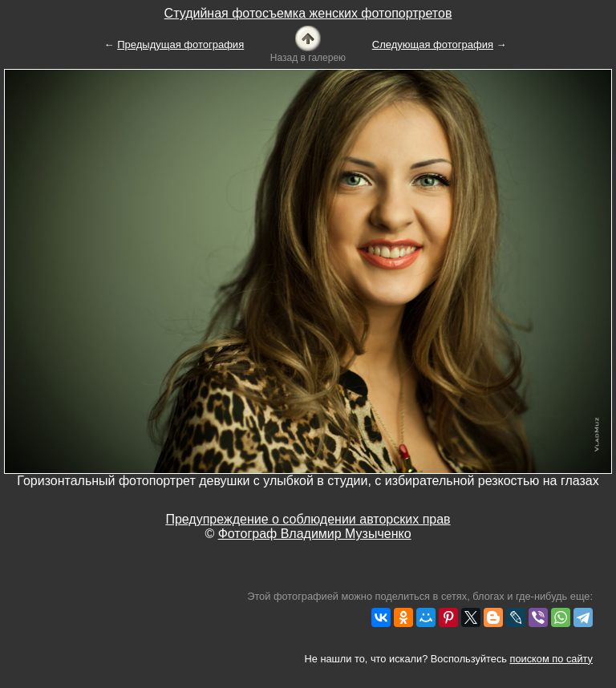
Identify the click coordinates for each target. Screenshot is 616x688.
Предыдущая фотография (180, 45)
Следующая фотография (433, 45)
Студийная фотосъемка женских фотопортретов (308, 13)
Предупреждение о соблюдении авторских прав (308, 519)
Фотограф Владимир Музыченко (315, 534)
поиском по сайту (551, 659)
